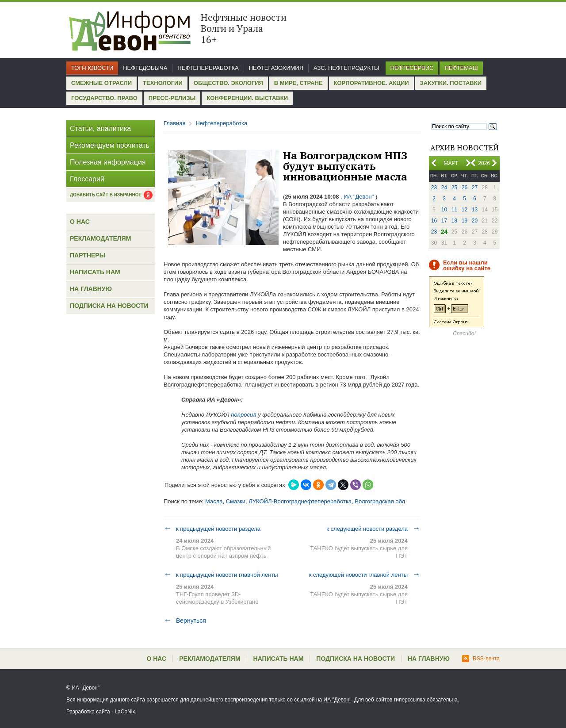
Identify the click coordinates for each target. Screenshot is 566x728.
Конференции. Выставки (247, 98)
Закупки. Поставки (451, 83)
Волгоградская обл (380, 501)
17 (444, 221)
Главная (174, 123)
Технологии (163, 83)
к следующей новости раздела (373, 529)
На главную (91, 289)
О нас (80, 222)
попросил (243, 415)
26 (465, 188)
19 (465, 221)
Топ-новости (92, 68)
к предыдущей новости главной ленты (221, 575)
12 (465, 210)
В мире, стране (298, 83)
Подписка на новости (109, 306)
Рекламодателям (100, 238)
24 (444, 188)
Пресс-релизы (172, 98)
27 (475, 188)
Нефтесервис (412, 68)
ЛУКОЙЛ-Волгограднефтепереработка (300, 501)
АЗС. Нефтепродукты (346, 68)
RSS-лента (481, 659)
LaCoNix (125, 712)
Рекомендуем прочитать (110, 145)
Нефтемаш (461, 68)
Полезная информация (108, 162)
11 (454, 210)
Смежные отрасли (101, 83)
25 (454, 188)
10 (444, 210)
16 (434, 221)
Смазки (236, 501)
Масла (214, 501)
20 (475, 221)
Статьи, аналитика (100, 128)
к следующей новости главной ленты (365, 575)
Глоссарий (87, 179)
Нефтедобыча (145, 68)
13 (475, 210)
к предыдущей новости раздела (212, 529)
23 (434, 188)
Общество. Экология (228, 83)
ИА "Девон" (338, 700)
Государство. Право (104, 98)
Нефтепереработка (208, 68)
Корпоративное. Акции (371, 83)
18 (454, 221)
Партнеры (88, 255)
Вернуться (185, 621)
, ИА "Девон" (357, 197)
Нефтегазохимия (276, 68)
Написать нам (95, 272)
